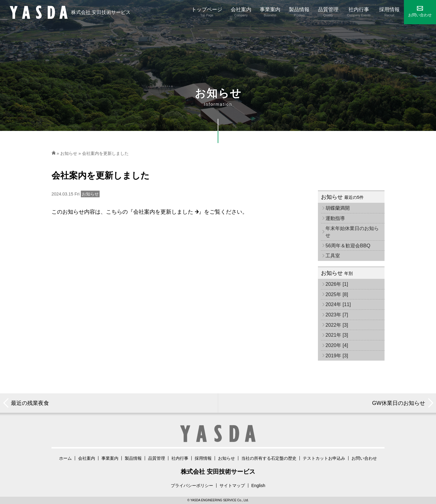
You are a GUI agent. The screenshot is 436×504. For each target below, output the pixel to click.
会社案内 (87, 458)
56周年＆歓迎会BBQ (348, 245)
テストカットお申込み (324, 458)
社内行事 (180, 458)
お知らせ (69, 153)
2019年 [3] (337, 355)
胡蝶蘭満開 (338, 208)
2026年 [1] (337, 284)
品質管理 (157, 458)
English (258, 486)
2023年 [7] (337, 315)
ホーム (65, 458)
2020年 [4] (337, 345)
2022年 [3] (337, 325)
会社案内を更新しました (166, 212)
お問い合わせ (364, 458)
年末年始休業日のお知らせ (352, 232)
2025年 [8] (337, 294)
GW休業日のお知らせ (399, 403)
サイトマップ (232, 486)
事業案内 (110, 458)
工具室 (333, 255)
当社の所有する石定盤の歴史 (269, 458)
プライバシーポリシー (192, 486)
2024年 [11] (338, 304)
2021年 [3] (337, 335)
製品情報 (133, 458)
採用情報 (203, 458)
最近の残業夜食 (30, 403)
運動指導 (335, 218)
